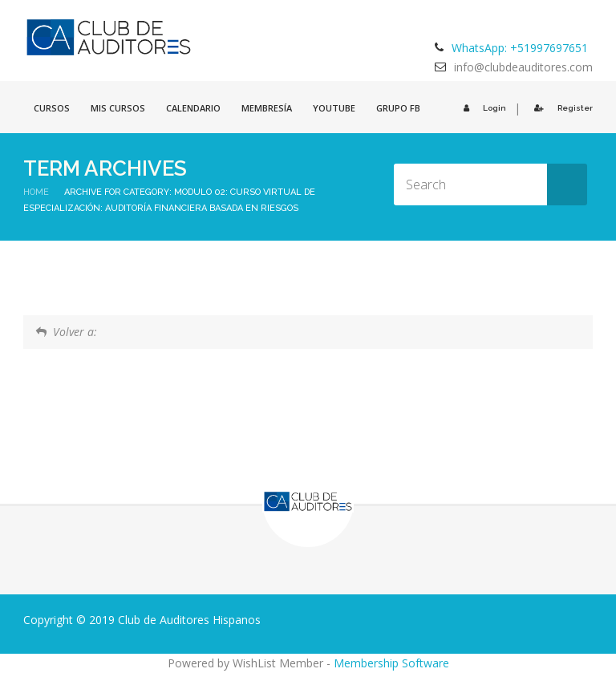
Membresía (267, 108)
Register (561, 108)
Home (36, 192)
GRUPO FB (398, 108)
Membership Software (391, 663)
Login (483, 108)
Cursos (52, 108)
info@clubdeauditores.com (523, 67)
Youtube (334, 108)
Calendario (193, 108)
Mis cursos (118, 108)
